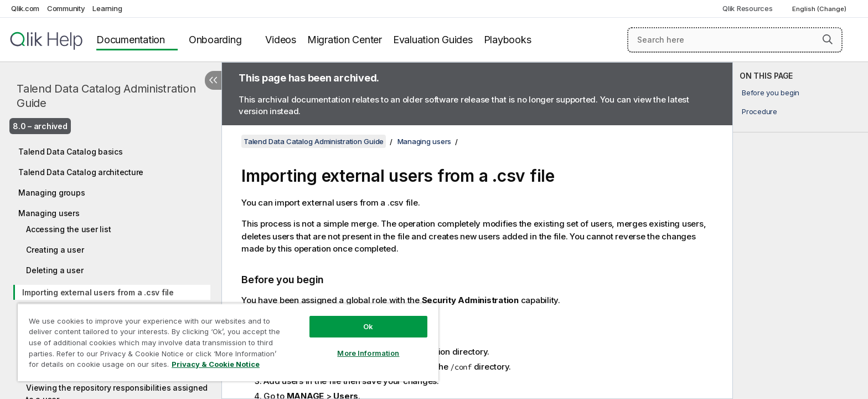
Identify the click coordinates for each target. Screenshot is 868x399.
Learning (107, 8)
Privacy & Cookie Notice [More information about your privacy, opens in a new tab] (216, 364)
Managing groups (51, 193)
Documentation (131, 40)
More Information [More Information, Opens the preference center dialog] (368, 353)
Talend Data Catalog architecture (81, 172)
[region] (228, 342)
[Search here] (735, 40)
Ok (368, 326)
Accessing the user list (68, 229)
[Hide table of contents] (213, 80)
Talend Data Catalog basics (71, 152)
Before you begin (771, 93)
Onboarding (215, 40)
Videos (281, 40)
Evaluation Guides (433, 40)
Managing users (49, 213)
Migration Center (345, 40)
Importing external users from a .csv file (98, 292)
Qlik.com (25, 8)
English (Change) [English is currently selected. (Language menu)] (820, 9)
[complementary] (800, 231)
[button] (828, 39)
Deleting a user (55, 270)
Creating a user (55, 250)
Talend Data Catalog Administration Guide (106, 96)
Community (66, 8)
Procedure (759, 111)
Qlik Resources (748, 8)
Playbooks (508, 40)
